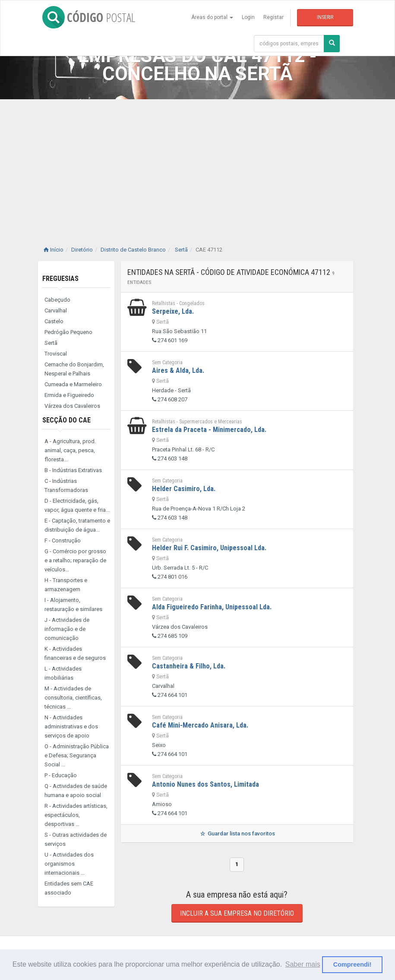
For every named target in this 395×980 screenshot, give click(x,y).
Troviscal (56, 354)
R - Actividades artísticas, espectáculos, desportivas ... (76, 815)
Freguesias (60, 279)
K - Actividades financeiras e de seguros (75, 653)
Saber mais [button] (303, 964)
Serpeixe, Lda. (173, 311)
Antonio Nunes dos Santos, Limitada (205, 784)
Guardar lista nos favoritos (237, 833)
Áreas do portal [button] (212, 17)
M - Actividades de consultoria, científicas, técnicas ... (73, 698)
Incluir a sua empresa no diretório (237, 913)
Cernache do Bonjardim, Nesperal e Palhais (74, 369)
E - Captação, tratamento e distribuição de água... (77, 525)
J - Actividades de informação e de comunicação (67, 629)
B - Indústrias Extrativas (73, 470)
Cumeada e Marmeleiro (73, 384)
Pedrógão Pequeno (68, 332)
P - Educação (61, 775)
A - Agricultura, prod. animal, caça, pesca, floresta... (70, 450)
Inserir (325, 17)
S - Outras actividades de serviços (76, 839)
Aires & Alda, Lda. (178, 370)
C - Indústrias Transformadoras (66, 485)
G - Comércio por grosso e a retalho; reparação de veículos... (75, 560)
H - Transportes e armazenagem (66, 585)
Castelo (54, 321)
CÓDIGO (89, 17)
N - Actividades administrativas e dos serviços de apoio (71, 726)
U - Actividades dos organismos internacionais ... (69, 864)
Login (248, 17)
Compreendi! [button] (352, 964)
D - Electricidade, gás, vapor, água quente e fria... (77, 505)
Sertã (51, 343)
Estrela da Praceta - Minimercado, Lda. (209, 430)
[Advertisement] (197, 164)
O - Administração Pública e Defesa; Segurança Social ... (77, 755)
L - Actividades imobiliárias (63, 673)
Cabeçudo (57, 300)
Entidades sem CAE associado (69, 888)
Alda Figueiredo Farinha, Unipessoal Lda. (212, 607)
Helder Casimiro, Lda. (184, 489)
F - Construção (63, 540)
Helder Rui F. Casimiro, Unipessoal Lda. (209, 548)
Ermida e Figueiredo (69, 395)
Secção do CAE (66, 420)
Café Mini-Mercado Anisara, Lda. (200, 725)
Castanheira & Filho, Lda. (189, 666)
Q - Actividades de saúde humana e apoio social (76, 791)
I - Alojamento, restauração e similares (73, 605)
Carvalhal (56, 310)
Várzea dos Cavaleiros (72, 406)
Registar (273, 17)
